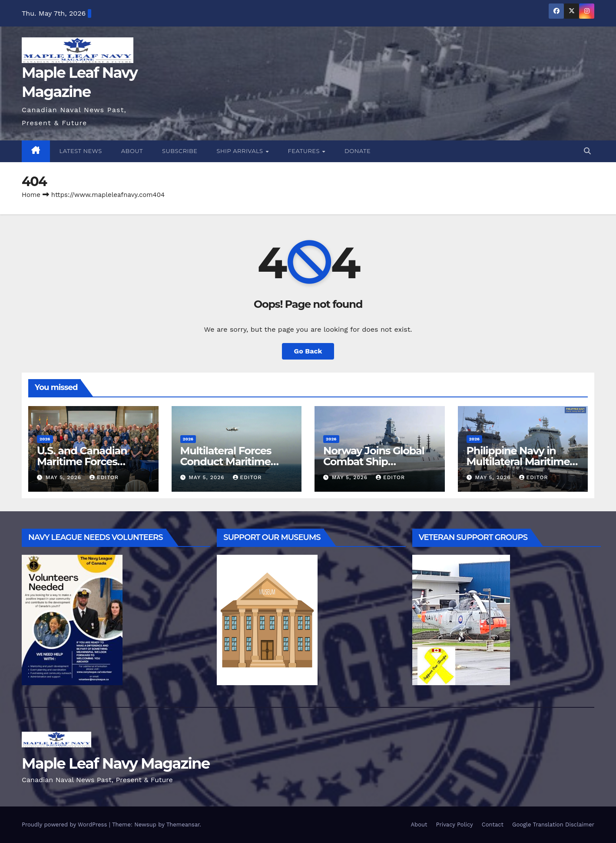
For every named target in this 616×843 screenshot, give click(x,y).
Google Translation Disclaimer (553, 825)
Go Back (308, 351)
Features (305, 151)
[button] (587, 151)
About (132, 151)
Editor (104, 477)
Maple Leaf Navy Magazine (116, 763)
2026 (45, 439)
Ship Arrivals (241, 151)
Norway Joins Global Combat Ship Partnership (374, 461)
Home (31, 195)
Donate (358, 151)
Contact (493, 825)
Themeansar (183, 825)
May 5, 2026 (65, 477)
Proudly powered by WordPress (65, 825)
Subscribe (180, 151)
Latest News (81, 151)
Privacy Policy (455, 825)
